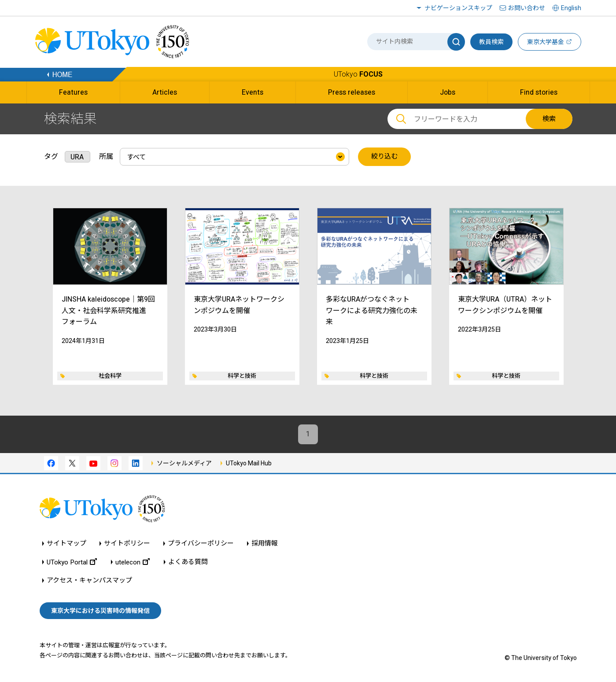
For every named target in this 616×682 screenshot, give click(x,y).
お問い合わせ (527, 8)
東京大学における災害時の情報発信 (100, 611)
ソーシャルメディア (184, 463)
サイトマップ (66, 544)
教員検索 (491, 42)
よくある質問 (188, 562)
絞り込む (384, 157)
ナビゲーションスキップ (458, 8)
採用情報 (265, 544)
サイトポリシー (127, 544)
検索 (549, 119)
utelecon (133, 562)
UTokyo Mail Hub (249, 463)
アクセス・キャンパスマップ (89, 581)
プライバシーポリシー (201, 544)
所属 (106, 157)
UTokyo (358, 74)
